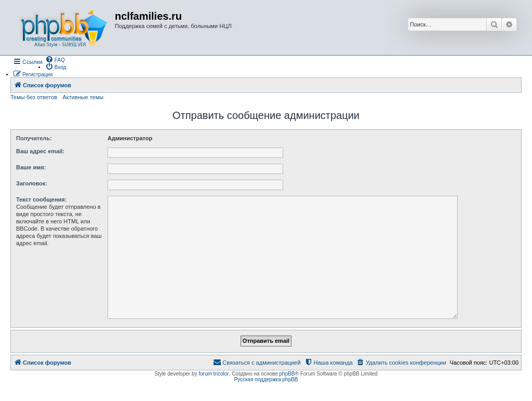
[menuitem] (55, 59)
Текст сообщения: (41, 199)
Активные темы (83, 97)
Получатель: (34, 138)
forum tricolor (214, 374)
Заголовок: (32, 183)
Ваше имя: (31, 167)
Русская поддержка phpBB (266, 379)
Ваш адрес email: (40, 151)
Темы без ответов (34, 97)
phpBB (287, 374)
